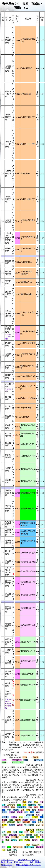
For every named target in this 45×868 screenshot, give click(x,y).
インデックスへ (8, 860)
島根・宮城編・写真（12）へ (29, 865)
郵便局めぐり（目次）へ (29, 860)
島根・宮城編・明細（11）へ (13, 862)
